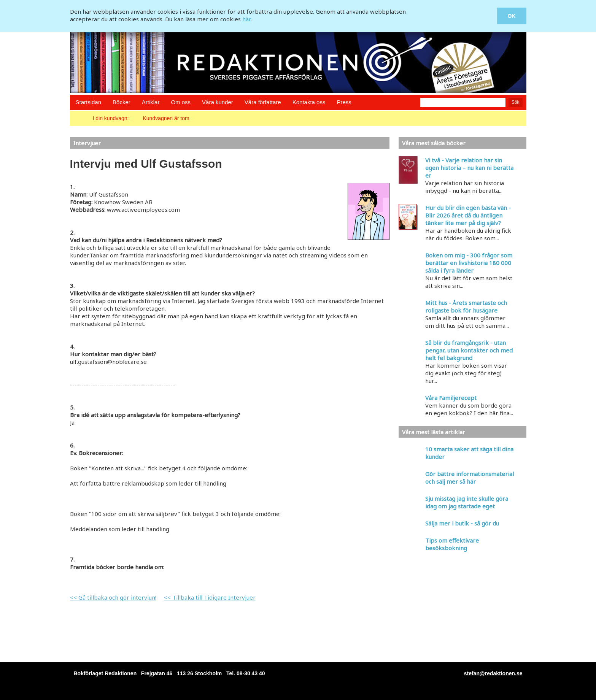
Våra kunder (218, 102)
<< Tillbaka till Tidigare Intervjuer (210, 597)
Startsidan (89, 102)
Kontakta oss (309, 102)
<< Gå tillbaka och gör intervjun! (113, 597)
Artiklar (151, 102)
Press (344, 102)
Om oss (181, 102)
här (246, 19)
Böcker (122, 102)
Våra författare (263, 102)
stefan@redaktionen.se (493, 673)
